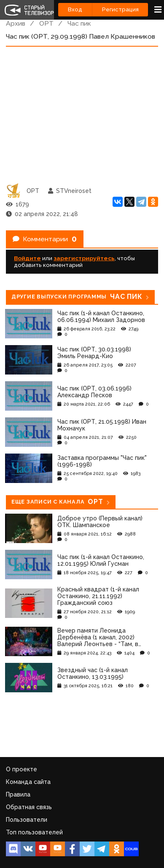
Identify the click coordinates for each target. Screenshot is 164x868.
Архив (16, 23)
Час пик (79, 23)
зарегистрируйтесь (84, 258)
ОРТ (46, 23)
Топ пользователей (34, 832)
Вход (75, 9)
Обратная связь (29, 807)
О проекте (22, 769)
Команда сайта (28, 782)
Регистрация (120, 9)
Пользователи (27, 820)
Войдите (27, 258)
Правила (18, 794)
